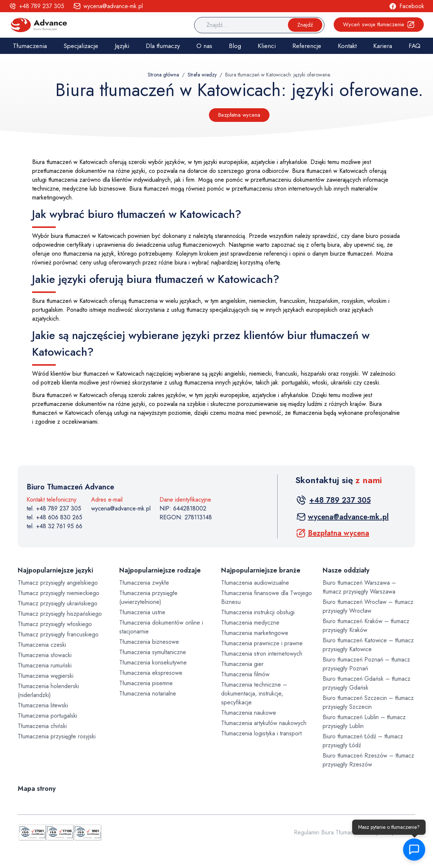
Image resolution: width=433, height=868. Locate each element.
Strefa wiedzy (202, 75)
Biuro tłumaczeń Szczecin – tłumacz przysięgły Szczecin (368, 702)
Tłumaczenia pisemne (146, 683)
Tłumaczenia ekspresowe (151, 673)
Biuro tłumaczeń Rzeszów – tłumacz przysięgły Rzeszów (368, 760)
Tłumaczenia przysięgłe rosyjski (57, 736)
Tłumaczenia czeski (42, 645)
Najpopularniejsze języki (55, 570)
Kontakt (347, 46)
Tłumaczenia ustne (142, 612)
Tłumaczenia (30, 46)
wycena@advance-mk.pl (121, 508)
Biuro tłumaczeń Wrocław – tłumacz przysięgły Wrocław (368, 606)
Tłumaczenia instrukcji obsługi (258, 612)
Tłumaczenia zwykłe (144, 583)
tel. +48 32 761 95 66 (54, 526)
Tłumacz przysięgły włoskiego (55, 624)
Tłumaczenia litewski (43, 705)
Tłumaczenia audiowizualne (255, 583)
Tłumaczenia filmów (245, 674)
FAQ (415, 46)
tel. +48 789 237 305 (54, 508)
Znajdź (305, 25)
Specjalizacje (81, 46)
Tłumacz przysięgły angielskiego (58, 583)
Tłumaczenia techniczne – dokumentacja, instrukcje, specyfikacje (254, 693)
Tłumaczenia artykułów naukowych (264, 723)
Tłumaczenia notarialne (148, 693)
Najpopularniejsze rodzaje (160, 570)
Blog (235, 46)
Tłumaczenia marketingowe (255, 633)
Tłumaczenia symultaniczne (153, 652)
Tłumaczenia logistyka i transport (261, 733)
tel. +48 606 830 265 (54, 517)
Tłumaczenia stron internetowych (262, 654)
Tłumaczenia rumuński (45, 665)
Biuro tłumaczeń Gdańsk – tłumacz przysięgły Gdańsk (367, 683)
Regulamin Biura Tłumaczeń (328, 832)
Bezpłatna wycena (239, 115)
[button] (413, 850)
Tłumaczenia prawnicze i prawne (262, 643)
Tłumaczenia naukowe (249, 713)
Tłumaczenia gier (242, 664)
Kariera (383, 46)
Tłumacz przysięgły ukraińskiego (58, 603)
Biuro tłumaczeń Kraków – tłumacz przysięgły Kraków (366, 626)
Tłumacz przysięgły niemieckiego (59, 593)
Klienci (267, 46)
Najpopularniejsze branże (261, 570)
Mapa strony (37, 789)
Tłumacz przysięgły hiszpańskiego (60, 614)
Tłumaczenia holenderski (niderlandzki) (48, 691)
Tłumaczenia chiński (42, 726)
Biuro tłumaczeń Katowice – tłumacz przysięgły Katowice (368, 645)
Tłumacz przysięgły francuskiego (58, 634)
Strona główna (163, 75)
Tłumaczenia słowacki (45, 655)
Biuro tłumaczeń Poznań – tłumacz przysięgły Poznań (366, 664)
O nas (204, 46)
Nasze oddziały (346, 570)
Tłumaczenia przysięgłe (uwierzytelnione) (148, 597)
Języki (122, 46)
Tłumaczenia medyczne (250, 623)
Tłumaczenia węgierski (46, 676)
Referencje (307, 46)
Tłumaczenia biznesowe (149, 642)
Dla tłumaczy (163, 46)
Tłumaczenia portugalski (47, 716)
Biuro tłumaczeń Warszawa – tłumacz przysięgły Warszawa (359, 587)
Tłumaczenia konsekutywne (153, 662)
